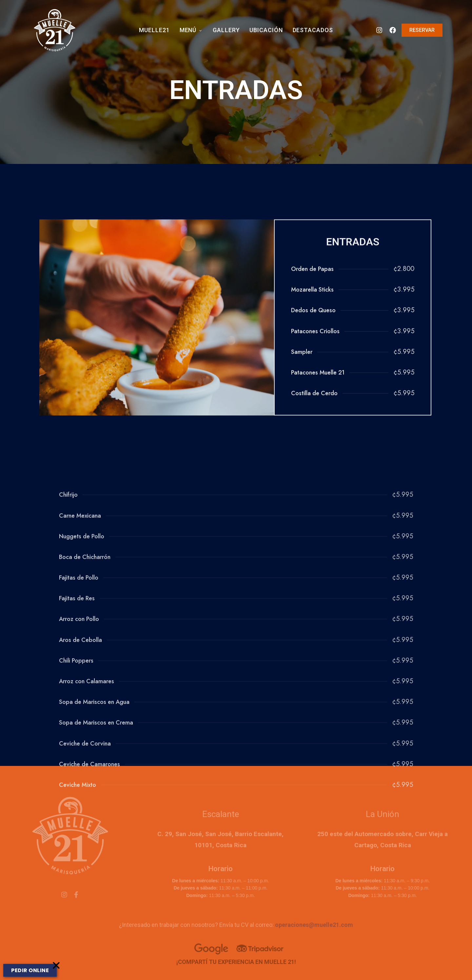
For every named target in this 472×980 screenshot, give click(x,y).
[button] (56, 973)
